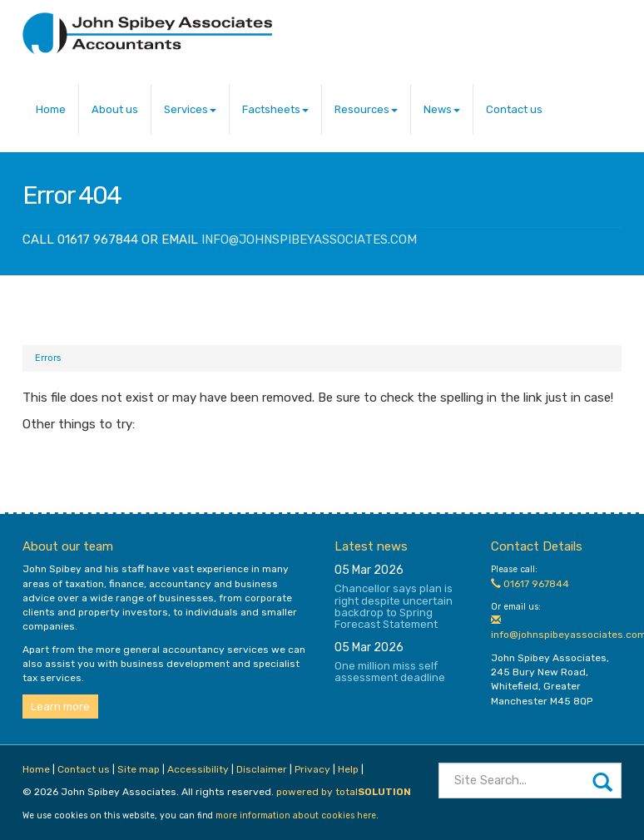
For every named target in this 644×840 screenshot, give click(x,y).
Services (190, 109)
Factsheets (275, 109)
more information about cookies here (296, 815)
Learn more (60, 707)
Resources (366, 109)
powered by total (344, 792)
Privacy (312, 769)
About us (115, 109)
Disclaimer (262, 769)
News (442, 109)
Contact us (514, 109)
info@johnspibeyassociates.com (309, 240)
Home (51, 109)
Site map (139, 769)
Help (348, 769)
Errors (48, 358)
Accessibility (198, 769)
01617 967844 (530, 584)
